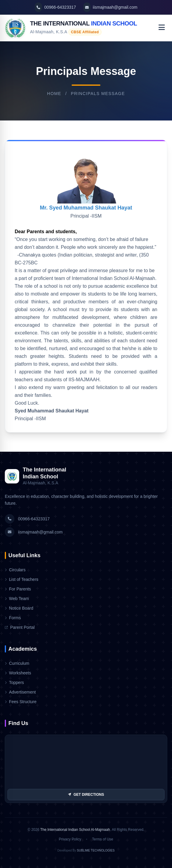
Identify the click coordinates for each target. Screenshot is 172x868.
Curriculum (17, 663)
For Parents (18, 589)
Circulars (15, 570)
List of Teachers (22, 579)
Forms (13, 618)
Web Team (17, 599)
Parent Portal (20, 627)
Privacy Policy (70, 839)
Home (54, 94)
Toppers (14, 682)
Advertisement (20, 692)
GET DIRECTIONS (86, 795)
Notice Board (19, 608)
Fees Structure (21, 702)
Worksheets (18, 673)
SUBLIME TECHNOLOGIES (96, 850)
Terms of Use (103, 839)
